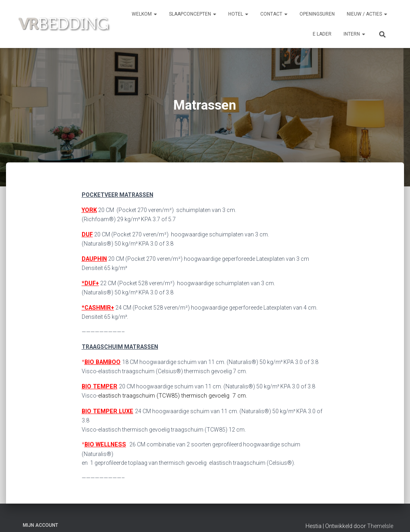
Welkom (144, 14)
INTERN (354, 34)
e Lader (322, 34)
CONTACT (274, 14)
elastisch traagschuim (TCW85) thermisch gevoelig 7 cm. (171, 394)
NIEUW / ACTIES (367, 14)
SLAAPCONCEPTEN (193, 14)
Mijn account (40, 514)
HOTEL (238, 14)
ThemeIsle (380, 514)
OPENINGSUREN (317, 14)
